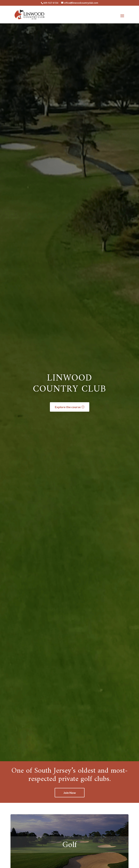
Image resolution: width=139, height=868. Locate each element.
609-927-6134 (51, 3)
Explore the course (68, 407)
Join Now (70, 793)
